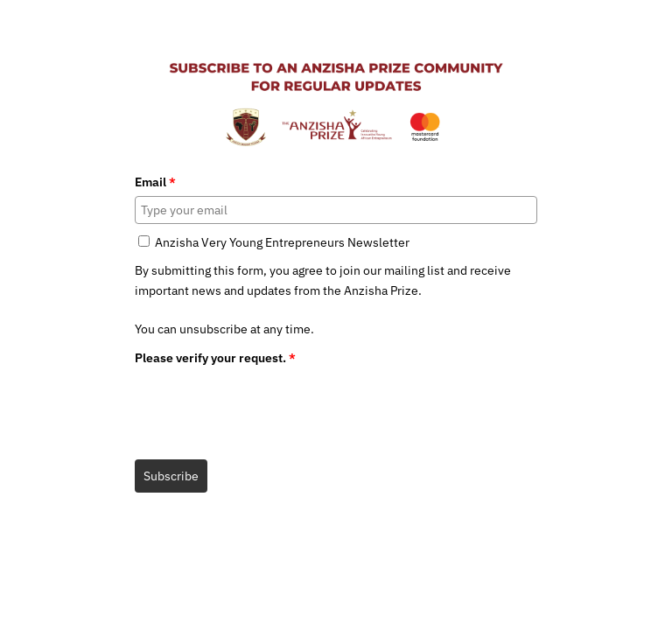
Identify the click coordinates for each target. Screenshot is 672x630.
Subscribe (171, 476)
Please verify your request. (215, 358)
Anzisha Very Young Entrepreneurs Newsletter (282, 242)
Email (155, 182)
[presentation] (268, 406)
